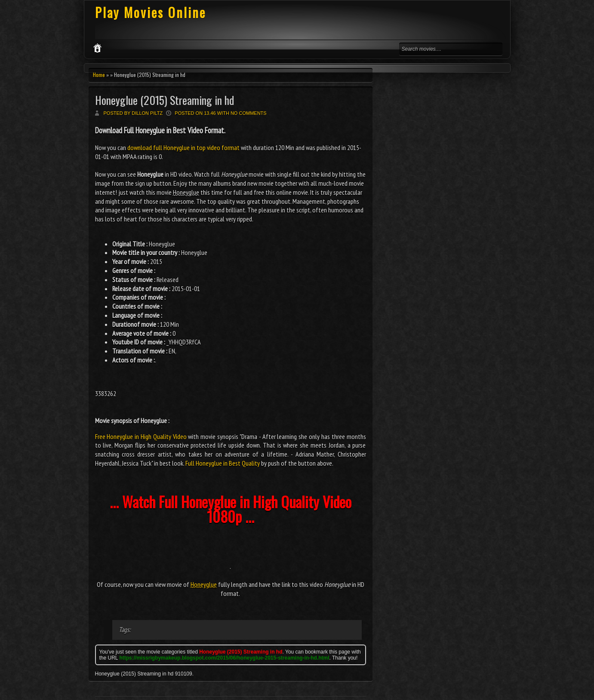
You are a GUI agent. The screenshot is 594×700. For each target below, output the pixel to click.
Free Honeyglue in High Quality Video (141, 436)
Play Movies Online (151, 12)
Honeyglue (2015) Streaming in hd (165, 100)
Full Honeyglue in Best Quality (223, 463)
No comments (249, 113)
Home (99, 75)
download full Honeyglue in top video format (183, 147)
